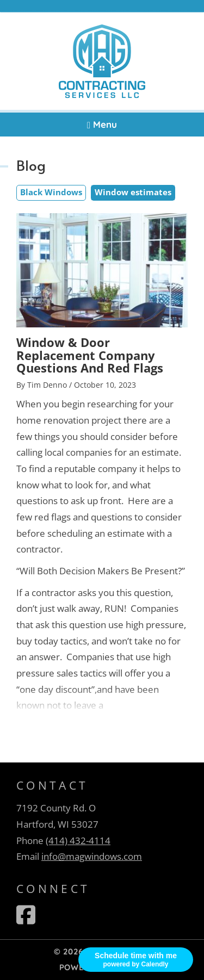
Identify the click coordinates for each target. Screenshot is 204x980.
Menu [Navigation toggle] (102, 125)
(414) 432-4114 (78, 841)
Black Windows (51, 192)
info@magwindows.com (92, 856)
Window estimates (133, 192)
